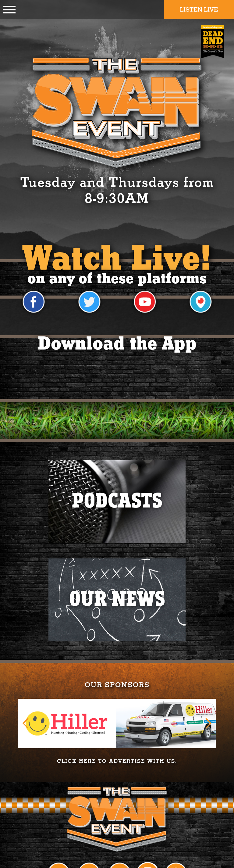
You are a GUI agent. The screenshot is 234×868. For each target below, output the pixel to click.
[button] (26, 723)
